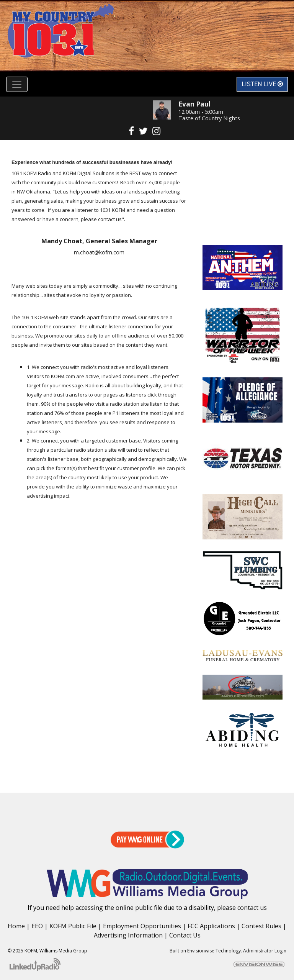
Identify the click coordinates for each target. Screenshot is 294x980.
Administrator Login (265, 951)
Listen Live (262, 84)
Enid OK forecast (243, 229)
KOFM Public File (73, 926)
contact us (252, 908)
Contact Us (185, 935)
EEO (37, 926)
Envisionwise (201, 951)
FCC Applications (211, 926)
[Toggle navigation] (17, 84)
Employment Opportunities (142, 926)
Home (16, 926)
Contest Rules (261, 926)
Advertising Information (128, 935)
